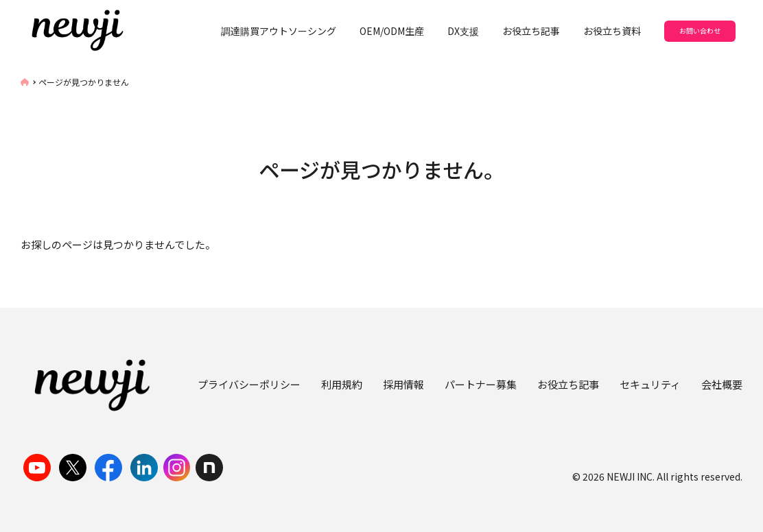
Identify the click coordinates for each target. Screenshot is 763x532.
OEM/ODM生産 (392, 31)
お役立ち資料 (612, 31)
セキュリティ (650, 384)
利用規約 (342, 384)
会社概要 (722, 384)
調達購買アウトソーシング (279, 31)
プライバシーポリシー (249, 384)
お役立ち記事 (531, 31)
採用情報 (403, 384)
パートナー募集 (481, 384)
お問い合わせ (700, 31)
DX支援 (463, 31)
